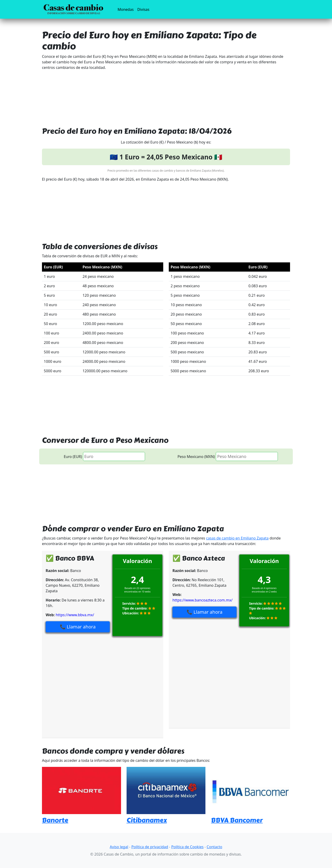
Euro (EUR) (73, 457)
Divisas (143, 9)
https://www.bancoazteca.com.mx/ (203, 600)
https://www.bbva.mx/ (75, 615)
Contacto (214, 847)
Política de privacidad (150, 847)
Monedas (127, 9)
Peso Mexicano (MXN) (196, 457)
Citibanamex (147, 820)
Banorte (55, 820)
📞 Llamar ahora (78, 627)
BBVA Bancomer (237, 820)
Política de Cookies (187, 847)
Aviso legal (119, 847)
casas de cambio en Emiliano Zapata (237, 538)
